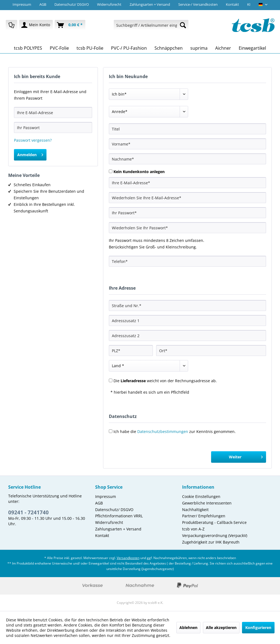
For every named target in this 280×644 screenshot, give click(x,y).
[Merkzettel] (11, 25)
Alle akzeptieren (221, 627)
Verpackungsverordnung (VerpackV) (215, 535)
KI (249, 4)
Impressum (22, 4)
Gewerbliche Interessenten (207, 503)
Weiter (246, 456)
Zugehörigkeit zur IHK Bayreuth (211, 542)
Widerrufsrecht (109, 4)
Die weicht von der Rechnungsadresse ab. (165, 381)
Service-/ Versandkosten (198, 4)
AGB (43, 4)
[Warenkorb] (70, 25)
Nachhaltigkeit (195, 510)
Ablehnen (188, 627)
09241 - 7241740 (28, 512)
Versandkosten (128, 558)
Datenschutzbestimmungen (163, 431)
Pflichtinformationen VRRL (119, 516)
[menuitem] (11, 25)
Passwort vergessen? (33, 140)
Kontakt (232, 4)
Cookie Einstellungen (201, 496)
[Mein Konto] (36, 25)
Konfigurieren (258, 627)
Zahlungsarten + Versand (150, 4)
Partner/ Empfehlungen (204, 516)
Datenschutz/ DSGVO (72, 4)
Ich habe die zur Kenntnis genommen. (175, 431)
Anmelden (30, 154)
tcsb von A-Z (193, 529)
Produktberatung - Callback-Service (214, 522)
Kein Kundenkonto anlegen (139, 172)
